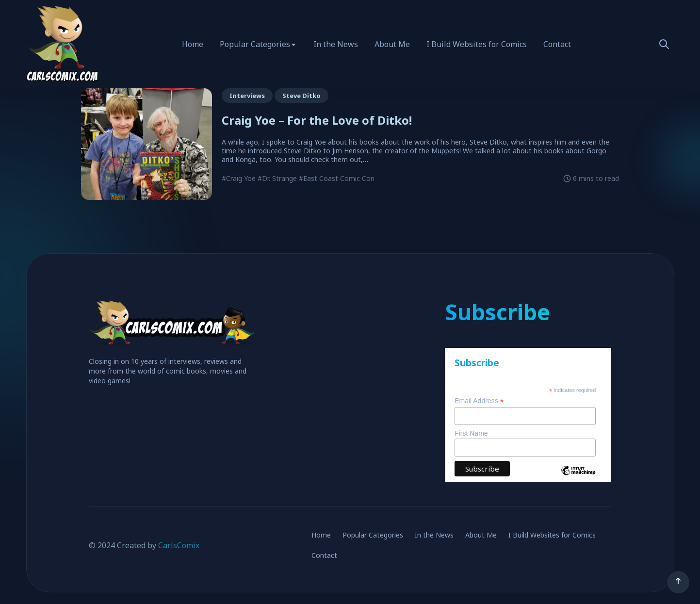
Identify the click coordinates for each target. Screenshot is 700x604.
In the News (336, 44)
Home (193, 44)
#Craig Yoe (239, 178)
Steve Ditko (301, 96)
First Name (471, 433)
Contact (557, 44)
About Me (392, 44)
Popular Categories (255, 44)
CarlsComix (179, 545)
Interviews (247, 96)
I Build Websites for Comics (477, 44)
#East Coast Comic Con (337, 178)
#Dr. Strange (277, 178)
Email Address (479, 401)
